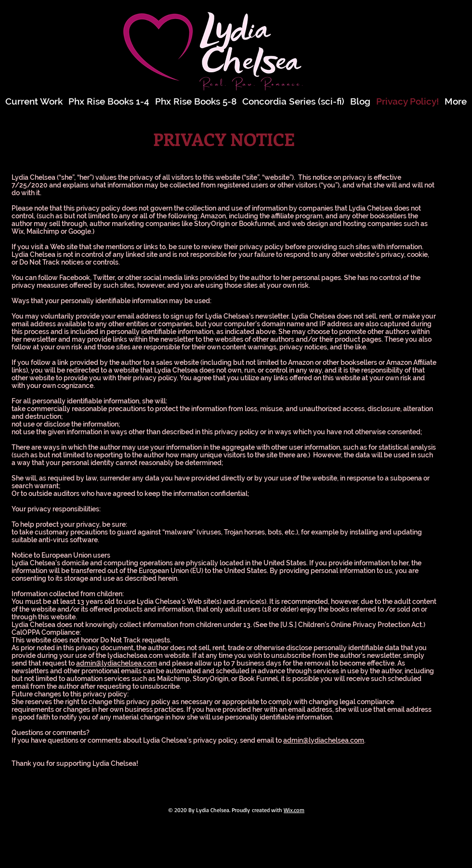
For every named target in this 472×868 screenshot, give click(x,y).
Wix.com (294, 810)
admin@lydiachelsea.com (117, 663)
